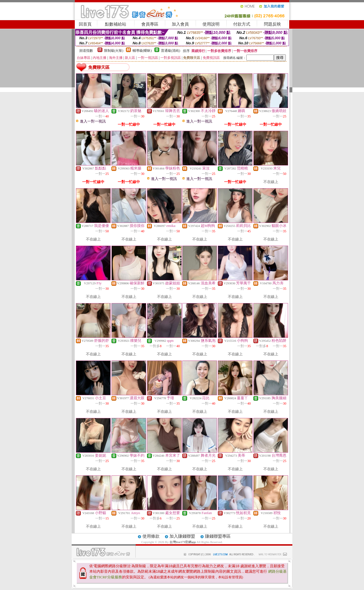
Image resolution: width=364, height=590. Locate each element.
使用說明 (211, 24)
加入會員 (180, 24)
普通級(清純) (171, 51)
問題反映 (272, 24)
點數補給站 (116, 24)
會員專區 (150, 24)
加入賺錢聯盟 (182, 536)
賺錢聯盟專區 (218, 536)
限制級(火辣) (114, 51)
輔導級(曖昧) (142, 51)
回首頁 (85, 24)
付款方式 (242, 24)
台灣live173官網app (183, 542)
